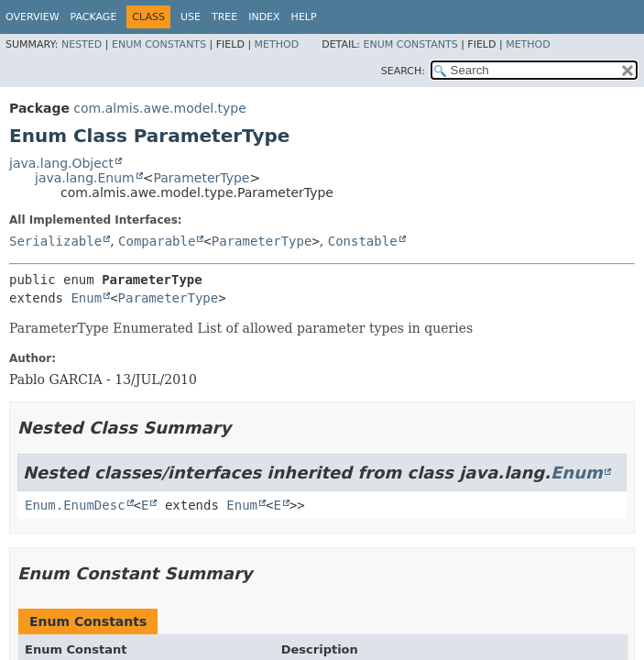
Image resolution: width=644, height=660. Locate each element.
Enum (86, 298)
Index (264, 17)
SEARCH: (403, 71)
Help (304, 17)
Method (277, 44)
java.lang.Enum (85, 178)
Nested (82, 44)
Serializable (55, 241)
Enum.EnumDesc (75, 505)
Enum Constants (159, 44)
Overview (33, 17)
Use (191, 17)
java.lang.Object (61, 163)
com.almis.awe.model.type (160, 108)
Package (94, 17)
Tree (224, 17)
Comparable (157, 241)
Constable (363, 241)
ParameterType (201, 178)
